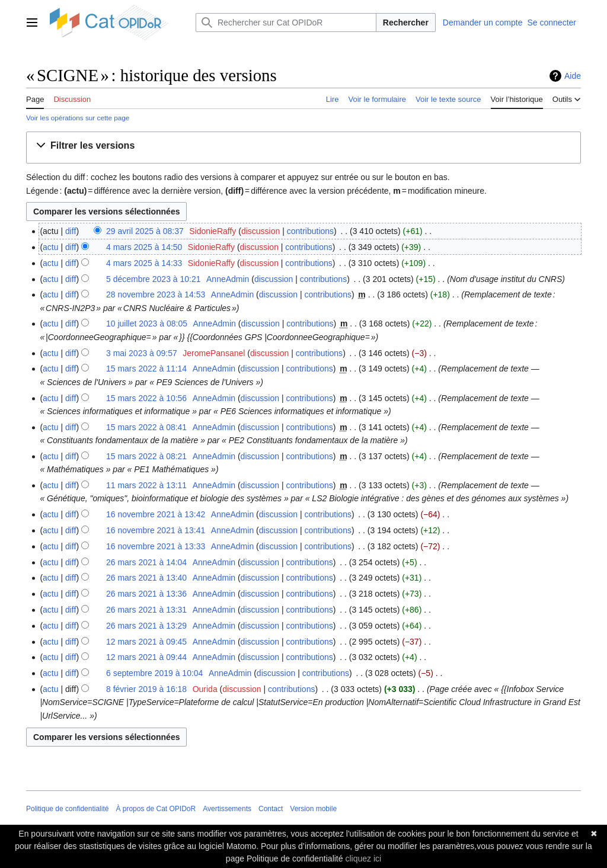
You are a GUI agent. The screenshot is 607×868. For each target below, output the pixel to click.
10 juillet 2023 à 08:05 (147, 324)
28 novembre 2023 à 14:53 (156, 294)
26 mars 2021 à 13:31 (146, 610)
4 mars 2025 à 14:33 (144, 263)
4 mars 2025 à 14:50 (144, 247)
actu (50, 247)
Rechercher (406, 23)
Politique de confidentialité (67, 809)
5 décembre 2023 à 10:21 (154, 279)
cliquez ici (363, 859)
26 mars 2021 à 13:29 (146, 626)
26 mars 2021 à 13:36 (146, 594)
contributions (310, 231)
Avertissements (227, 809)
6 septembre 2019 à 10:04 (154, 673)
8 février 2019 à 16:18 (146, 689)
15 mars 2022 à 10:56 (146, 398)
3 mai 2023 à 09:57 (142, 353)
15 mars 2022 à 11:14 (146, 369)
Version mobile (313, 809)
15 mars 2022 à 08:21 (146, 456)
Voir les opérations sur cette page (78, 118)
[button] (88, 146)
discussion (261, 231)
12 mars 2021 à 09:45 (146, 642)
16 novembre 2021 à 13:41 (156, 530)
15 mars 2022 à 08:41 (146, 427)
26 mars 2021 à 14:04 (146, 562)
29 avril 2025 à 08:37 (145, 231)
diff (71, 231)
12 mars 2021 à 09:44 (146, 657)
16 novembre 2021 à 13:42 (156, 514)
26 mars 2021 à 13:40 (146, 578)
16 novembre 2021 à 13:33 (156, 546)
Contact (271, 809)
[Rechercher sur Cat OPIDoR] (286, 23)
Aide (573, 76)
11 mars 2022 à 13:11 (146, 485)
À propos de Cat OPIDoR (156, 809)
